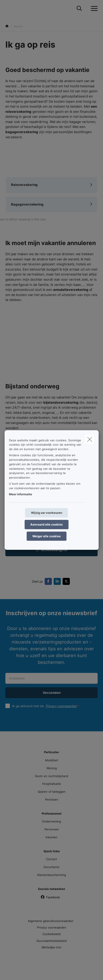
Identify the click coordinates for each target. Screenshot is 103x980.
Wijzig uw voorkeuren (47, 513)
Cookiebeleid (51, 934)
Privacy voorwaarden (61, 706)
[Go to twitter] (67, 581)
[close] (90, 439)
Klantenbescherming (52, 875)
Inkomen (51, 837)
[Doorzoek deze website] (79, 9)
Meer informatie (21, 494)
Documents (51, 867)
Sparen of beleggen (52, 792)
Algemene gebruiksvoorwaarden (51, 921)
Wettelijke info (51, 947)
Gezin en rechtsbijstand (51, 776)
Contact (51, 859)
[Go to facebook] (49, 581)
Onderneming (51, 821)
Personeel (51, 829)
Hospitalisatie (52, 784)
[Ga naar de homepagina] (8, 8)
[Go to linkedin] (58, 581)
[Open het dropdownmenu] (93, 9)
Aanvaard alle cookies (46, 524)
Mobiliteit (52, 760)
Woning (52, 768)
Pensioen (52, 799)
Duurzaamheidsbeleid (52, 941)
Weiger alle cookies (46, 536)
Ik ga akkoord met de (47, 706)
